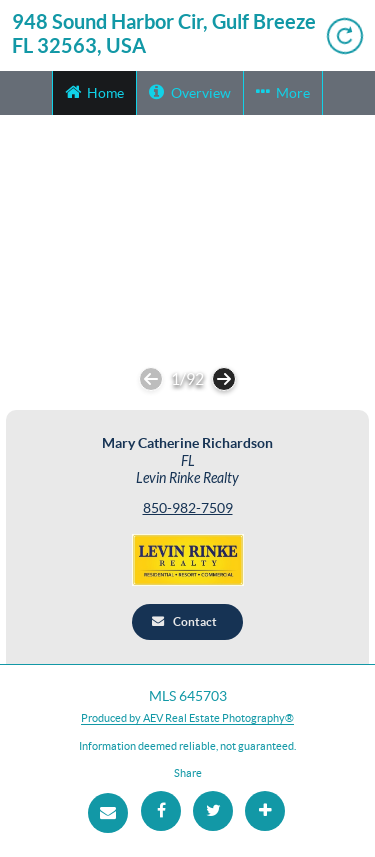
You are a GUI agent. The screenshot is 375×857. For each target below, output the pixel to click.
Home (94, 91)
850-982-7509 (188, 508)
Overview (189, 91)
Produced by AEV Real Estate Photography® (187, 718)
